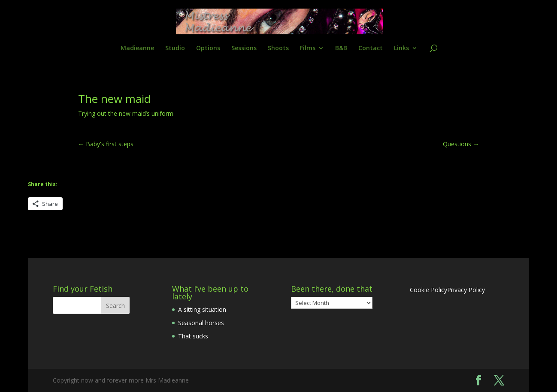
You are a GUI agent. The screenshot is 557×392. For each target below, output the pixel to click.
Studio (175, 48)
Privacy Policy (466, 290)
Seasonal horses (201, 323)
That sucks (193, 336)
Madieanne (137, 48)
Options (208, 48)
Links (401, 48)
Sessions (244, 48)
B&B (341, 48)
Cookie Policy (428, 290)
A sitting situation (202, 309)
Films (308, 48)
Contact (371, 48)
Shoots (278, 48)
